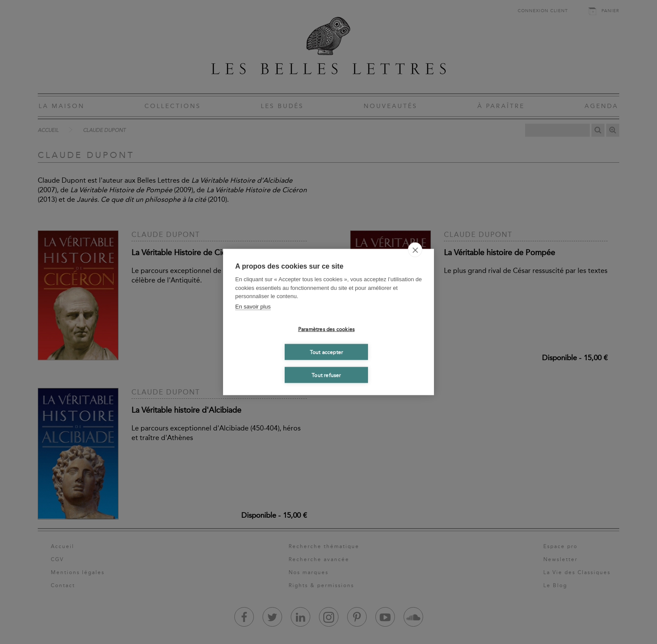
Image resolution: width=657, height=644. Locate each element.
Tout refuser (326, 375)
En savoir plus (253, 306)
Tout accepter (327, 352)
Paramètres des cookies (326, 329)
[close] (415, 250)
